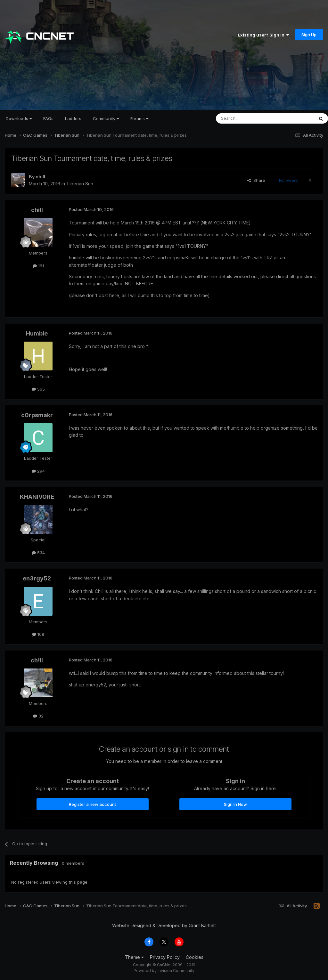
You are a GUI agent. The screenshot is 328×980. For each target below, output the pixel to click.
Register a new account (92, 804)
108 (38, 634)
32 (38, 716)
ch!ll (37, 660)
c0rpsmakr (37, 415)
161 (38, 266)
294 (38, 471)
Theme (134, 957)
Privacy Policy (165, 957)
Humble (37, 333)
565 (38, 389)
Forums (139, 118)
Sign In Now (235, 804)
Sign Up (309, 35)
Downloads (19, 118)
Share (256, 180)
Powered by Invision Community (164, 971)
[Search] (249, 118)
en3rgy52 (37, 578)
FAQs (48, 118)
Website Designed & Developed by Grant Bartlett (164, 925)
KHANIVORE (37, 497)
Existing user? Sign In (263, 35)
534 (38, 553)
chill (40, 177)
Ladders (73, 118)
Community (106, 118)
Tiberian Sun (80, 184)
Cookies (195, 957)
